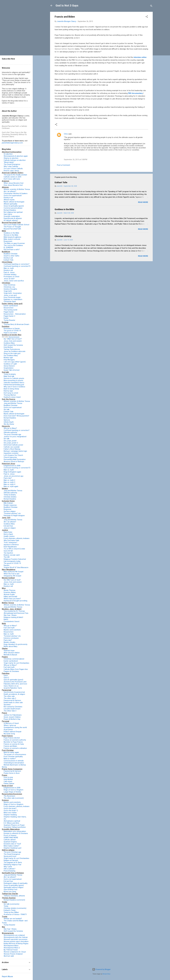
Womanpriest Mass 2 (12, 948)
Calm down (8, 781)
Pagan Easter (9, 312)
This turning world (10, 310)
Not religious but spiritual (13, 212)
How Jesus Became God (13, 185)
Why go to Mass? (10, 428)
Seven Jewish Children (12, 717)
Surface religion (10, 511)
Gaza (6, 675)
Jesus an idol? (9, 279)
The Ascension (9, 796)
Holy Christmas (10, 285)
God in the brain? (10, 808)
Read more (143, 202)
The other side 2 (10, 698)
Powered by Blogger (101, 969)
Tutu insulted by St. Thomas (14, 611)
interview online (140, 57)
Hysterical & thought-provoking (15, 601)
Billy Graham (8, 503)
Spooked (7, 705)
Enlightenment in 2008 (12, 466)
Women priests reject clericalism (16, 941)
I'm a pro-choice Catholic (13, 169)
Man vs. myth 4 (9, 484)
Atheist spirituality (10, 204)
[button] (147, 17)
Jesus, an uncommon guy (13, 476)
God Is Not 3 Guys (67, 6)
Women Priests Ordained (13, 954)
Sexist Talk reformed (12, 370)
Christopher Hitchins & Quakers (16, 193)
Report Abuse (7, 976)
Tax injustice (8, 553)
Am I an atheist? (10, 191)
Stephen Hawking (10, 815)
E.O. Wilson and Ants (11, 823)
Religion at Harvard (11, 860)
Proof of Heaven (10, 835)
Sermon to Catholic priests (14, 378)
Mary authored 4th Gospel (13, 572)
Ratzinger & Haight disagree (14, 516)
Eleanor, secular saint (12, 555)
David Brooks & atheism (13, 218)
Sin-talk (7, 410)
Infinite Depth (9, 422)
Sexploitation (9, 368)
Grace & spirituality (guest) (14, 206)
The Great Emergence (12, 164)
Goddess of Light (10, 364)
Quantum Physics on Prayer (14, 825)
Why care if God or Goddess (14, 387)
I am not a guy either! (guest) (15, 362)
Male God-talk (9, 376)
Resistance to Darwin (12, 329)
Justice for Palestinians (13, 715)
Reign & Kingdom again (12, 472)
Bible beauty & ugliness (12, 237)
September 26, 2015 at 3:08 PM (76, 160)
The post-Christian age (12, 434)
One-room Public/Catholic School (16, 225)
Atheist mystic (9, 200)
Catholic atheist (10, 840)
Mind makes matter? (11, 846)
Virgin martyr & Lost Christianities (16, 663)
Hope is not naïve (10, 333)
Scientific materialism (12, 216)
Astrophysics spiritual (12, 821)
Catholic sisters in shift (12, 177)
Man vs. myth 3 (9, 482)
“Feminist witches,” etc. (12, 513)
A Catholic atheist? (11, 220)
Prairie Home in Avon (12, 773)
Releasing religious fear (13, 865)
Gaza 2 (6, 678)
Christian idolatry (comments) (15, 908)
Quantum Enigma (10, 842)
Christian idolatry (63, 236)
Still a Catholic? (10, 869)
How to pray (8, 777)
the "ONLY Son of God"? (13, 339)
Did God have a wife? (12, 250)
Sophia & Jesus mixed (12, 397)
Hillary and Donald (10, 597)
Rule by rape (8, 391)
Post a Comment (63, 165)
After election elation (12, 653)
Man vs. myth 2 (9, 480)
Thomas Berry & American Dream (16, 324)
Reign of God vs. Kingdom (13, 790)
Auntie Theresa (9, 590)
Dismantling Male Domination (15, 459)
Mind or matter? (10, 759)
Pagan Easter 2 (9, 316)
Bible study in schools (12, 239)
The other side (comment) (14, 798)
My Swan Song (9, 734)
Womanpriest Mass (11, 946)
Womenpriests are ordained (14, 935)
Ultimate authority (10, 432)
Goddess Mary (9, 343)
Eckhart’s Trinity (10, 910)
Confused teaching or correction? (17, 264)
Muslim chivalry (9, 642)
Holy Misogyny (9, 360)
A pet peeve (8, 730)
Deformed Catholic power (13, 445)
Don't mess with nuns (12, 179)
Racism (7, 565)
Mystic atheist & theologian (14, 202)
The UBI (7, 557)
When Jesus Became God (13, 183)
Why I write (8, 867)
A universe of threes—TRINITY (15, 914)
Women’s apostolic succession (16, 939)
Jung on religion (10, 528)
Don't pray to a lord (11, 393)
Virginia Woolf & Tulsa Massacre (16, 567)
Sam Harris (8, 214)
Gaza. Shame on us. (11, 686)
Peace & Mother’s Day (12, 719)
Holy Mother (8, 347)
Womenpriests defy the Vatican (16, 937)
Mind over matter (10, 813)
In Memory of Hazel (11, 723)
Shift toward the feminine (13, 345)
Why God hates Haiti (11, 540)
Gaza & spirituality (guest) (13, 680)
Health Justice (9, 536)
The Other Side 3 (10, 711)
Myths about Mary (10, 646)
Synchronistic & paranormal (14, 692)
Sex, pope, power (10, 441)
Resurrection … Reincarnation (15, 314)
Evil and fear (8, 526)
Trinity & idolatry (10, 374)
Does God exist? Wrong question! (16, 416)
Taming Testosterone (12, 349)
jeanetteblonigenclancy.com (12, 143)
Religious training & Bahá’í (13, 617)
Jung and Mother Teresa (13, 403)
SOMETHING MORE (11, 838)
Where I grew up (10, 725)
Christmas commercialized (14, 659)
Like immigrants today (12, 561)
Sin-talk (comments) (11, 904)
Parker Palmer (9, 784)
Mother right (8, 358)
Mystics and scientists (12, 630)
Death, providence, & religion (14, 694)
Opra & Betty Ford (10, 890)
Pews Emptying (9, 871)
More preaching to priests (13, 380)
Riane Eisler (8, 532)
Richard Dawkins (10, 210)
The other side (9, 696)
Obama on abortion (11, 158)
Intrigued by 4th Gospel (12, 576)
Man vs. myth (9, 268)
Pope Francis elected (12, 738)
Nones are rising (10, 892)
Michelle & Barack (10, 655)
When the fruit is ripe (12, 574)
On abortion (8, 154)
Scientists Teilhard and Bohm (15, 827)
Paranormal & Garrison (12, 700)
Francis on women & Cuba (14, 744)
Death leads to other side (13, 703)
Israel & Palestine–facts (13, 688)
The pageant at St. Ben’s (13, 862)
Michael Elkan (106, 974)
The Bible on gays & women (14, 243)
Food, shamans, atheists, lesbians (17, 538)
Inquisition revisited (11, 453)
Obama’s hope (9, 651)
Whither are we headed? (13, 919)
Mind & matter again (11, 752)
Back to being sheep (11, 389)
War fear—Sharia (10, 615)
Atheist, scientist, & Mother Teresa (17, 189)
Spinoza (7, 420)
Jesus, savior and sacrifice (14, 281)
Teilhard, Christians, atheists (14, 896)
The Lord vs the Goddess (13, 245)
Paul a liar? (8, 478)
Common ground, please (13, 208)
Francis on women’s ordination (15, 748)
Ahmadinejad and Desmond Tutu (16, 613)
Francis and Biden (10, 746)
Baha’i (6, 619)
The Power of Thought (12, 227)
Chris (66, 134)
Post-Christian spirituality (13, 757)
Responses (8, 241)
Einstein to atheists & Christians (16, 833)
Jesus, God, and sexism (13, 341)
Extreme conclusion (11, 638)
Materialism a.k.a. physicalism (15, 831)
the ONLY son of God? (12, 580)
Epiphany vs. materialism (13, 299)
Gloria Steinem (9, 366)
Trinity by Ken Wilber (11, 912)
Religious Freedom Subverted (15, 559)
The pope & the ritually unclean (15, 175)
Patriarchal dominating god (14, 385)
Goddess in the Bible (64, 209)
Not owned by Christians (13, 707)
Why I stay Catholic (11, 166)
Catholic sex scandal (12, 447)
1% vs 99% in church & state (14, 549)
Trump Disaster (9, 320)
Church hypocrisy (10, 457)
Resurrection (9, 308)
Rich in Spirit (8, 534)
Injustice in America (11, 545)
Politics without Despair (13, 732)
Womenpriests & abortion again (16, 156)
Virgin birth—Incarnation (13, 293)
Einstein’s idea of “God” (12, 844)
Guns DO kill (8, 551)
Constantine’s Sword (11, 621)
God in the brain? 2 (11, 811)
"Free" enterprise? (10, 543)
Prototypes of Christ (11, 277)
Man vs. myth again (11, 486)
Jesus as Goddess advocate (15, 351)
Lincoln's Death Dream (12, 709)
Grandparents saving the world (15, 727)
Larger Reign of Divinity (12, 792)
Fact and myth (9, 628)
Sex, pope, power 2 (11, 443)
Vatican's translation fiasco (14, 383)
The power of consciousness (15, 754)
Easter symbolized (11, 306)
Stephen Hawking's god (12, 848)
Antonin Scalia (9, 594)
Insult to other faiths (11, 256)
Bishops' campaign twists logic (15, 451)
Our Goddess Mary (11, 356)
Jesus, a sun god (10, 295)
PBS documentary (135, 93)
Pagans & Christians (11, 671)
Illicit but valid (9, 956)
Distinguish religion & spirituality (16, 883)
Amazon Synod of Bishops (14, 461)
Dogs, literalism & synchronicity (16, 644)
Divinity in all (8, 198)
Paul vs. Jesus (9, 272)
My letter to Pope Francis (13, 742)
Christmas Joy (9, 287)
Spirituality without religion (14, 887)
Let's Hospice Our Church (13, 455)
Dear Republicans (10, 547)
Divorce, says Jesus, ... (12, 171)
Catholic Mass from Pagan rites (16, 669)
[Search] (151, 6)
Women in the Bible (11, 235)
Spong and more (10, 856)
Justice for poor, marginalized (15, 437)
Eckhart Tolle (61, 182)
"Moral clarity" (9, 162)
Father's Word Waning (12, 449)
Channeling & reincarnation (14, 763)
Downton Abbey (10, 592)
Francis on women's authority (15, 740)
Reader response (10, 505)
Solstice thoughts (10, 289)
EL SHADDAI (8, 247)
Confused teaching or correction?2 (17, 266)
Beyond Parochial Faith (12, 229)
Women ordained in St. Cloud (15, 952)
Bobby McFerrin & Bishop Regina (16, 944)
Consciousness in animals (14, 761)
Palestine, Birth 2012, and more (15, 684)
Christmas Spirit (10, 302)
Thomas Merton (10, 395)
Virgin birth (8, 291)
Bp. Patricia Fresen (11, 950)
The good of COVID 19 (12, 331)
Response (7, 509)
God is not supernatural (13, 196)
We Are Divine (9, 424)
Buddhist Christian (11, 254)
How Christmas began (12, 297)
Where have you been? (12, 599)
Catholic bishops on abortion (15, 160)
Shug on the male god (12, 353)
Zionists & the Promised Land (15, 682)
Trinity (6, 906)
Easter (6, 318)
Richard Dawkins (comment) (14, 900)
